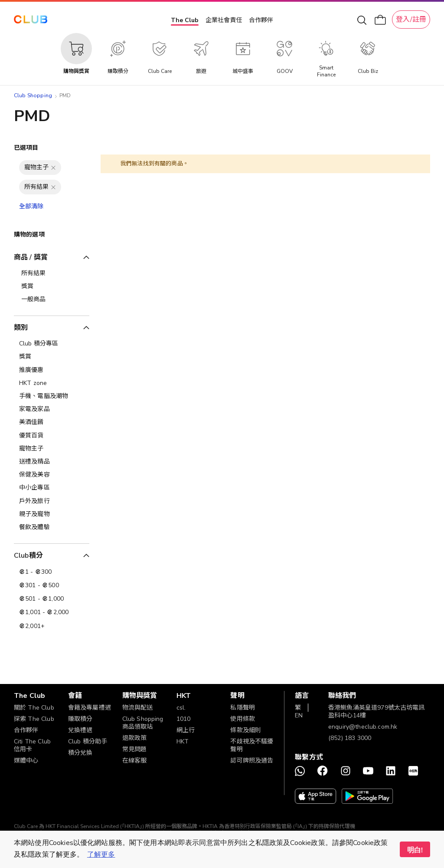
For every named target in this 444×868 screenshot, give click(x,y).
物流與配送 (138, 708)
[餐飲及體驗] (52, 527)
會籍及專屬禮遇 (90, 708)
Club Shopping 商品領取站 (143, 723)
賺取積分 (80, 719)
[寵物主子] (52, 449)
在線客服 (135, 761)
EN (299, 715)
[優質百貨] (52, 436)
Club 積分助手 (88, 741)
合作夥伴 (261, 20)
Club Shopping (33, 95)
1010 (184, 719)
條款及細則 (246, 730)
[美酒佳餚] (52, 422)
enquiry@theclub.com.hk (363, 727)
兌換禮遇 (80, 730)
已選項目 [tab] (26, 148)
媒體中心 (26, 761)
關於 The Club (34, 708)
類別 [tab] (21, 328)
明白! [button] (415, 850)
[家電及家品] (52, 409)
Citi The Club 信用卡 (32, 745)
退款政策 (135, 738)
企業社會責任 (224, 20)
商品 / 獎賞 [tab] (31, 257)
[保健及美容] (52, 475)
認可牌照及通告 (252, 761)
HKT (183, 741)
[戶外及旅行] (52, 501)
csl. (181, 708)
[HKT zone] (52, 383)
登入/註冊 (411, 20)
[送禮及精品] (52, 462)
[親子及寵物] (52, 514)
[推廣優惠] (52, 370)
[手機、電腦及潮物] (52, 396)
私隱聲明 (243, 708)
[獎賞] (52, 357)
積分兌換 (80, 753)
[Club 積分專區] (52, 344)
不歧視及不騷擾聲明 (252, 745)
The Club (185, 20)
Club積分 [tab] (28, 556)
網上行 (186, 730)
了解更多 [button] (101, 855)
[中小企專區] (52, 488)
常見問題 (135, 749)
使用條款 (243, 719)
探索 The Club (34, 719)
